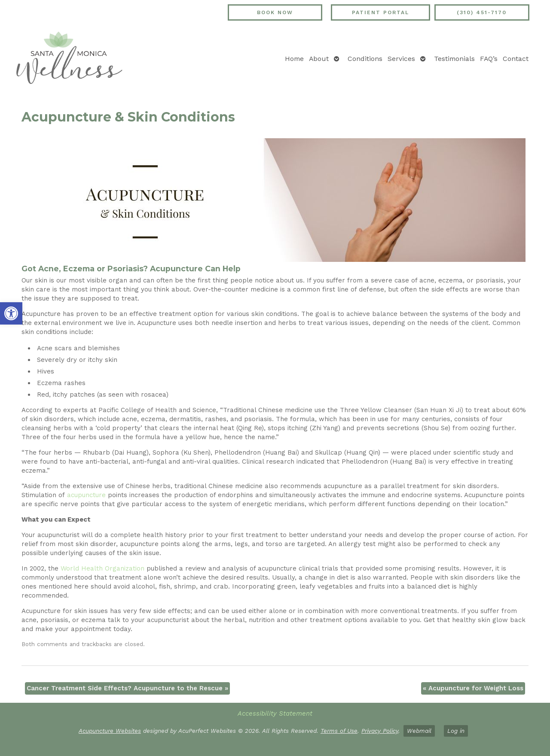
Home (294, 59)
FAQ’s (489, 59)
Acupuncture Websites (110, 731)
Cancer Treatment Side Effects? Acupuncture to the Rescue (127, 688)
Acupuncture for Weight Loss (473, 688)
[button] (11, 313)
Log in (456, 731)
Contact (516, 59)
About (319, 59)
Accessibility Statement (275, 713)
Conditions (365, 59)
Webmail (419, 731)
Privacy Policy (380, 731)
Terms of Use (339, 731)
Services (401, 59)
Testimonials (454, 59)
